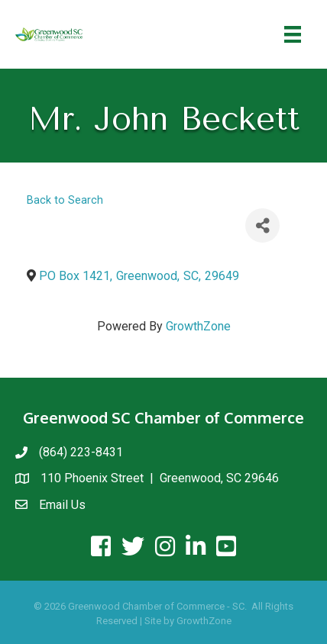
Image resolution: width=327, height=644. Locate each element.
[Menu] (293, 34)
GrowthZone (198, 326)
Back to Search (65, 200)
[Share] (262, 225)
